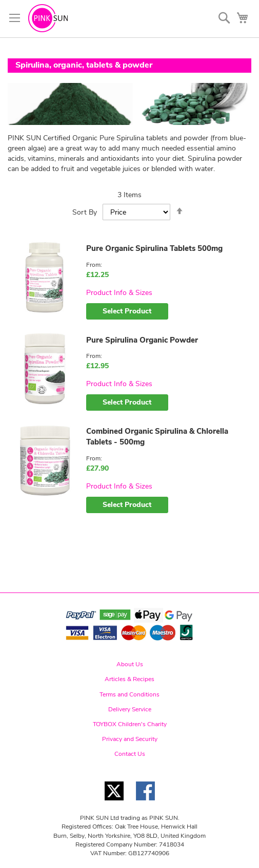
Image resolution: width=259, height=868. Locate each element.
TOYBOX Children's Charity (130, 724)
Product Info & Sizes (119, 293)
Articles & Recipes (129, 679)
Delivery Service (130, 709)
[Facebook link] (145, 803)
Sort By (85, 212)
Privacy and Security (130, 739)
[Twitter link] (114, 803)
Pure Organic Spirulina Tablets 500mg (154, 248)
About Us (130, 664)
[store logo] (48, 18)
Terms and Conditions (129, 694)
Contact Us (130, 754)
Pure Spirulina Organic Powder (142, 340)
